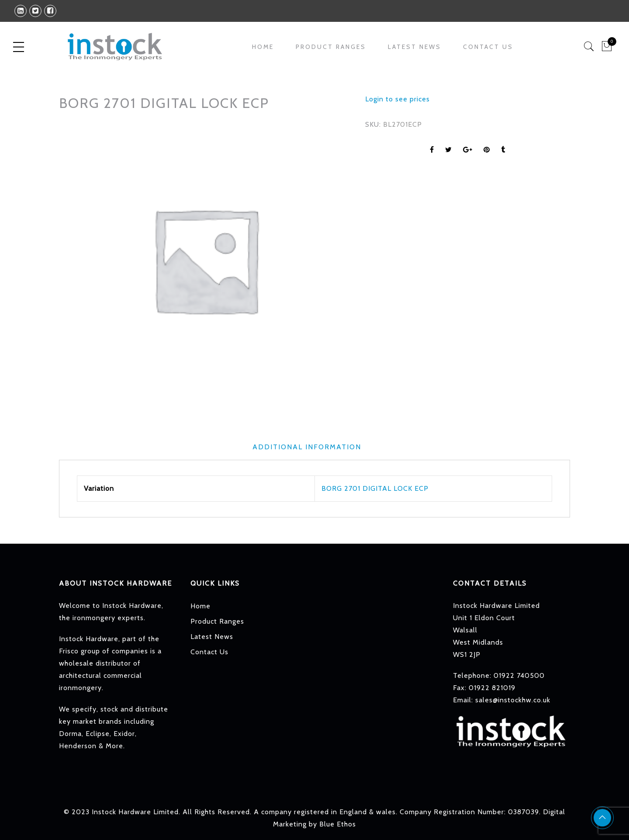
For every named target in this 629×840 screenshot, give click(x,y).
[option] (205, 260)
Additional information (307, 447)
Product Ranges (331, 47)
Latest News (415, 47)
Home (263, 47)
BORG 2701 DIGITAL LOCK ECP (375, 488)
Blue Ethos (338, 824)
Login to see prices (397, 99)
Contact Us (488, 47)
